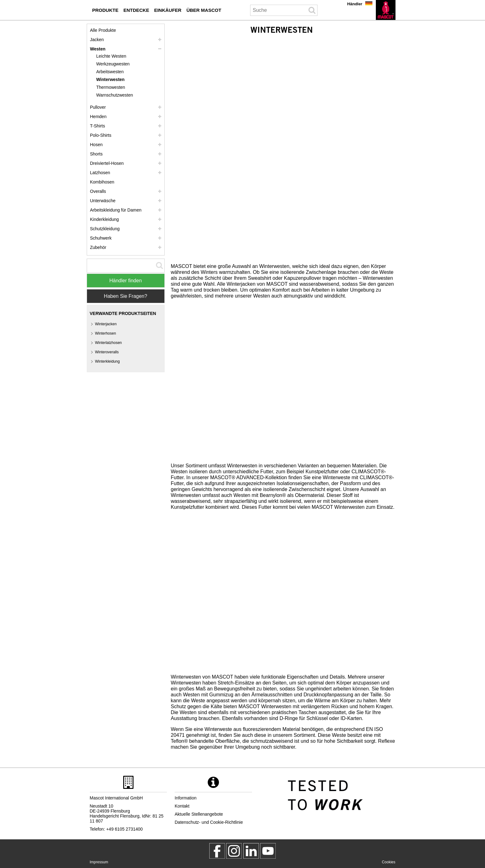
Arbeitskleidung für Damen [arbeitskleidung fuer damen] (116, 210)
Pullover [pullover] (98, 107)
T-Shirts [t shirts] (98, 126)
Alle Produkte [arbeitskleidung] (103, 30)
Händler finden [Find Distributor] (125, 281)
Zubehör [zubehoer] (98, 247)
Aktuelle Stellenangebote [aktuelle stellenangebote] (199, 814)
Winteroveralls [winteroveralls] (107, 352)
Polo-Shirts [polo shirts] (101, 135)
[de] (386, 10)
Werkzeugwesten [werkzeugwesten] (113, 64)
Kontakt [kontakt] (182, 806)
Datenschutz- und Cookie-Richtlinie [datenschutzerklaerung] (209, 822)
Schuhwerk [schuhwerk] (101, 238)
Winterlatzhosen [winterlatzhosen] (109, 343)
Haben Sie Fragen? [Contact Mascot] (126, 296)
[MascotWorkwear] (217, 851)
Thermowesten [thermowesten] (111, 87)
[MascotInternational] (268, 851)
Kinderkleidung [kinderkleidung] (105, 219)
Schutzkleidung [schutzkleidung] (105, 229)
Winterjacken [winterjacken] (106, 324)
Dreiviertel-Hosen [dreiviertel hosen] (107, 163)
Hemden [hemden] (98, 117)
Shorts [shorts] (96, 154)
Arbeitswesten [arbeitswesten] (110, 72)
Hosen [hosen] (96, 145)
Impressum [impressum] (99, 862)
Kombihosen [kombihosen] (102, 182)
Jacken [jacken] (97, 40)
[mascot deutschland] (251, 851)
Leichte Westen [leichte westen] (111, 56)
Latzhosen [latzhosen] (100, 173)
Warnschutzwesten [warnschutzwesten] (115, 95)
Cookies (388, 862)
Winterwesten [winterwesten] (111, 79)
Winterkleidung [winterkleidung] (107, 361)
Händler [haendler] (355, 4)
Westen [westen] (98, 49)
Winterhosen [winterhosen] (106, 333)
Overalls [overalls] (98, 191)
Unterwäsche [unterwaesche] (103, 201)
